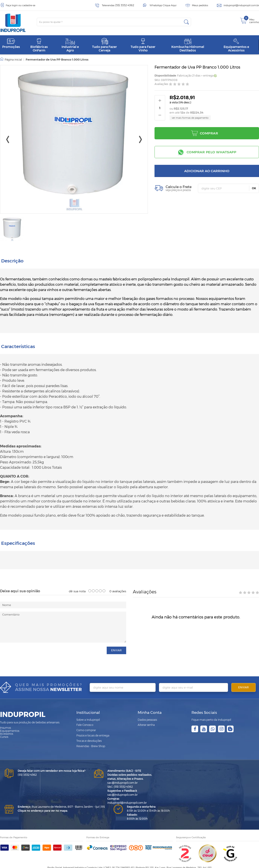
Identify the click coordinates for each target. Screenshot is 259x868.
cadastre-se (29, 5)
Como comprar (86, 717)
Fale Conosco (85, 712)
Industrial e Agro (70, 45)
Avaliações (161, 84)
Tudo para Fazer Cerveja (104, 45)
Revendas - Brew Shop (91, 733)
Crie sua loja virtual (102, 864)
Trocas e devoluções (89, 728)
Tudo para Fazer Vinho (143, 45)
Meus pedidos (200, 5)
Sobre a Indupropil (88, 707)
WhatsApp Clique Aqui (163, 5)
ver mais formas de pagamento (190, 118)
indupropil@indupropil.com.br (241, 5)
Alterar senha (146, 712)
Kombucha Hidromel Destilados (188, 45)
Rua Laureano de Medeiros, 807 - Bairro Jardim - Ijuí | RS (61, 794)
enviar (116, 638)
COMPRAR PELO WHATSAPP (212, 152)
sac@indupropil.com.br (123, 770)
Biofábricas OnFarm (39, 45)
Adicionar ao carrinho (207, 171)
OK (254, 188)
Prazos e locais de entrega (93, 723)
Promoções (11, 43)
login (15, 5)
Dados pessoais (147, 707)
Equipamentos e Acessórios (236, 45)
